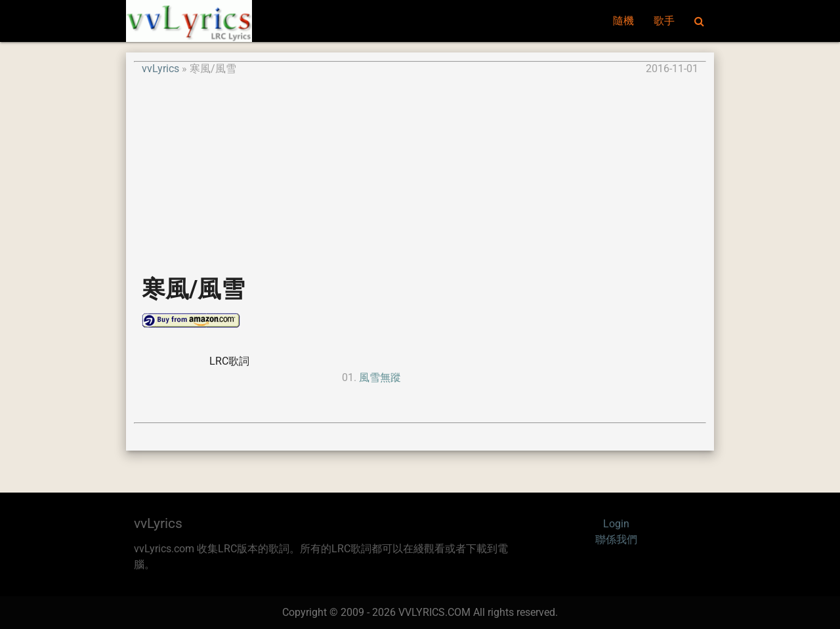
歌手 (664, 21)
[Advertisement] (420, 169)
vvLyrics (160, 69)
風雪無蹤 (380, 377)
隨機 (623, 21)
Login (616, 524)
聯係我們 (616, 539)
